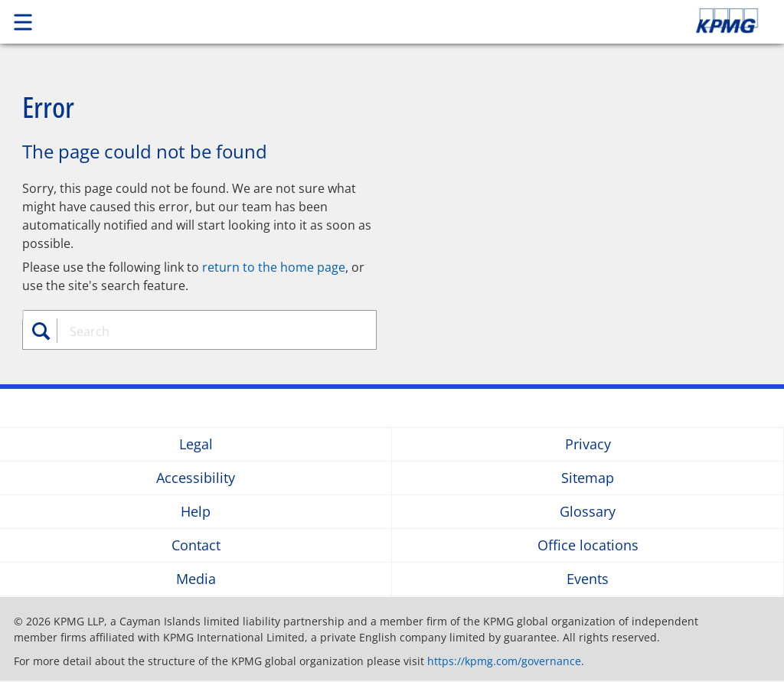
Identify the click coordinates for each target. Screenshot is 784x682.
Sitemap (588, 478)
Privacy (588, 444)
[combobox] (207, 331)
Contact (196, 545)
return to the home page (274, 267)
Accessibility (196, 478)
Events (588, 579)
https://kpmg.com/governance (504, 661)
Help (196, 512)
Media (196, 579)
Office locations (588, 545)
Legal (196, 444)
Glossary (588, 512)
